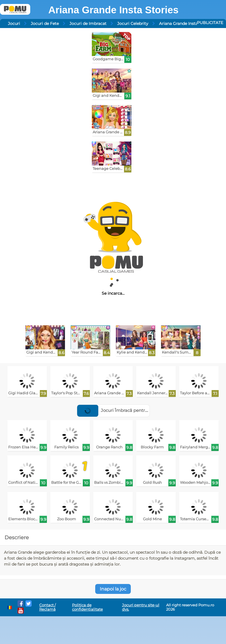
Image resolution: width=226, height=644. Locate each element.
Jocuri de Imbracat (88, 23)
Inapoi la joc (113, 589)
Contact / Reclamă (47, 607)
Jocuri (14, 23)
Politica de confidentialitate (87, 607)
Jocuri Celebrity (133, 23)
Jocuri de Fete (45, 23)
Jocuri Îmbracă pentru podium (121, 410)
